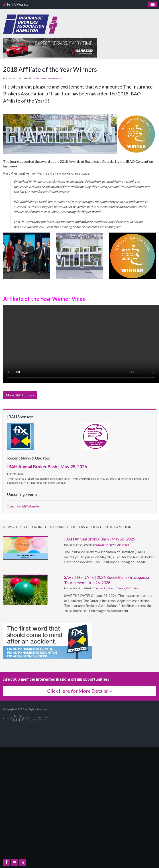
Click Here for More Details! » (79, 691)
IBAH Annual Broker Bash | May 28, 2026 (47, 466)
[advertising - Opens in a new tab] (50, 47)
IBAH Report (55, 78)
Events (97, 545)
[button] (26, 256)
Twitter (15, 862)
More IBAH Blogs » (20, 395)
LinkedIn (22, 862)
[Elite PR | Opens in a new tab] (25, 718)
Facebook (7, 862)
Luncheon (123, 545)
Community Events (104, 588)
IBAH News (40, 78)
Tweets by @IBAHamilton (24, 506)
